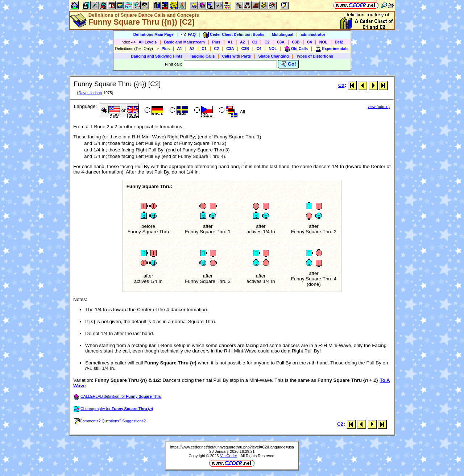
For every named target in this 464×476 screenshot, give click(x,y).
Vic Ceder (229, 456)
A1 (230, 42)
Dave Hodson (90, 93)
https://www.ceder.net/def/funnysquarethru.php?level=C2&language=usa (232, 447)
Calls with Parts (237, 56)
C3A (281, 42)
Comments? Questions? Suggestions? (110, 421)
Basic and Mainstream (184, 42)
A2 (243, 42)
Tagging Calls (202, 56)
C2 (267, 42)
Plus (216, 42)
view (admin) (379, 107)
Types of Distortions (315, 56)
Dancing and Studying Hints (157, 56)
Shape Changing (273, 56)
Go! (288, 64)
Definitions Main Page (154, 34)
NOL (324, 42)
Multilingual (283, 34)
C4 (310, 42)
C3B (296, 42)
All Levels (148, 42)
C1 (255, 42)
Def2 (339, 42)
